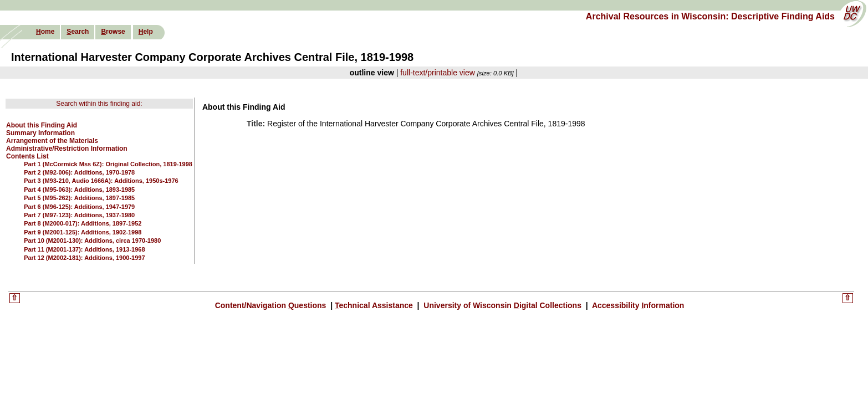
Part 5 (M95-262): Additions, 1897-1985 (79, 198)
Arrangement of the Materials (52, 141)
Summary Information (40, 133)
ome (45, 32)
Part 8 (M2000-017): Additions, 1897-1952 (83, 223)
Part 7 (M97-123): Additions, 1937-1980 (79, 215)
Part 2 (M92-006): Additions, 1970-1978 (79, 172)
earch (78, 32)
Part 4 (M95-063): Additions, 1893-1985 (79, 190)
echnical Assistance (375, 305)
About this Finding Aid (42, 125)
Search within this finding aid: (99, 104)
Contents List (27, 156)
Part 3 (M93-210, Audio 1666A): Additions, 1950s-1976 (101, 181)
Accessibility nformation (637, 305)
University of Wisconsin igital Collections (502, 305)
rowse (113, 32)
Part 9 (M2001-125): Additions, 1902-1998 (83, 232)
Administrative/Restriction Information (67, 149)
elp (146, 32)
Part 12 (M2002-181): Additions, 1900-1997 (84, 258)
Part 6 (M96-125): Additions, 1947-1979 (79, 207)
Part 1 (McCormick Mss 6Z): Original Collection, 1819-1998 (108, 164)
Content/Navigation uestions (272, 305)
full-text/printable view (438, 73)
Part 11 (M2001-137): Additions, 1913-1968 (84, 249)
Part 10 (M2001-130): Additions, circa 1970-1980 (92, 241)
